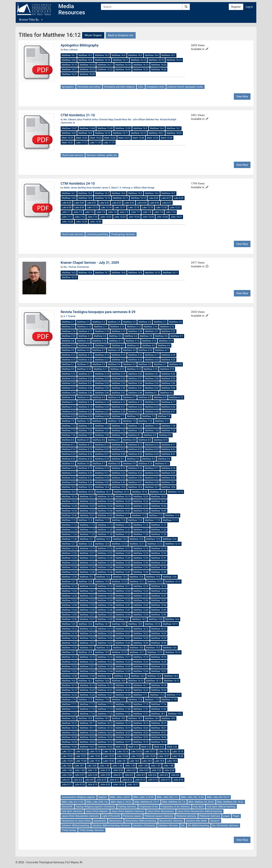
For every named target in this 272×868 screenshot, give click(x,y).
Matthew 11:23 (159, 530)
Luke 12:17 (120, 208)
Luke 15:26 (150, 756)
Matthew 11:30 (69, 539)
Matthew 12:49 (159, 572)
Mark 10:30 (167, 138)
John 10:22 (106, 217)
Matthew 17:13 (105, 704)
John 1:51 (92, 770)
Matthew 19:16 (105, 742)
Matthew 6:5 (99, 397)
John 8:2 (129, 775)
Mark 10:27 (124, 138)
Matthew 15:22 (105, 662)
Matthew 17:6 (102, 700)
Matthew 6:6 (114, 397)
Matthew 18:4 (85, 718)
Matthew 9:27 (85, 478)
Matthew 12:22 (105, 553)
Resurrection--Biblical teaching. (141, 821)
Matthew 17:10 (169, 700)
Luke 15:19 (178, 751)
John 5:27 (80, 775)
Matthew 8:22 (135, 449)
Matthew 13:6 (170, 577)
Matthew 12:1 (87, 539)
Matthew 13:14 (69, 586)
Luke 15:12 (81, 751)
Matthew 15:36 (141, 671)
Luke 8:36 (154, 203)
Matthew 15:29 (123, 667)
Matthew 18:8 (152, 718)
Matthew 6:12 (85, 402)
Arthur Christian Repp (103, 120)
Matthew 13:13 (173, 582)
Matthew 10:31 (123, 506)
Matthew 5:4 (114, 364)
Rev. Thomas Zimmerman (76, 267)
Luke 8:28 (179, 198)
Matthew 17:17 (69, 709)
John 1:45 (130, 766)
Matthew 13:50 (123, 128)
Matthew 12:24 (141, 553)
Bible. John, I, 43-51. (120, 797)
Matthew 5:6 (145, 364)
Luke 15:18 (164, 751)
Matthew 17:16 (159, 704)
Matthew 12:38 (69, 567)
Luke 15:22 (95, 756)
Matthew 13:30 (141, 596)
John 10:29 (82, 222)
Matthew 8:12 (85, 445)
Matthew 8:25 (69, 454)
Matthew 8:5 (83, 440)
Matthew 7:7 (99, 421)
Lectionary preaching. (97, 234)
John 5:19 (105, 770)
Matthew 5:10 (84, 369)
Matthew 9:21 (102, 473)
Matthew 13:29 (123, 596)
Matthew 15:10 (119, 652)
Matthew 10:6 (135, 487)
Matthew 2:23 (69, 336)
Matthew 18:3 (69, 718)
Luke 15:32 (109, 761)
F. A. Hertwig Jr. (125, 188)
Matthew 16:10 (103, 60)
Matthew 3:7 (177, 336)
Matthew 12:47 (123, 572)
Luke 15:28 (178, 756)
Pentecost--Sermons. (210, 816)
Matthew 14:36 (69, 648)
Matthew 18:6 (119, 718)
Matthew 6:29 (135, 412)
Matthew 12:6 (170, 539)
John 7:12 (80, 217)
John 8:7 (66, 780)
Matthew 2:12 (117, 327)
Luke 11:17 (81, 143)
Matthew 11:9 (135, 520)
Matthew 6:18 (69, 407)
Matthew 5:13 (134, 369)
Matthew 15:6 (170, 648)
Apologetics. (68, 87)
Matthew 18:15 (159, 723)
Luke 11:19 (109, 143)
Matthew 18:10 (69, 723)
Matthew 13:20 (69, 591)
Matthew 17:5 (85, 700)
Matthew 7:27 (85, 435)
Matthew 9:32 (168, 478)
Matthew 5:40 (119, 388)
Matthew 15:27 (87, 667)
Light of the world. (111, 816)
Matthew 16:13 (156, 60)
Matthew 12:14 (69, 549)
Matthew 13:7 (69, 582)
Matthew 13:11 (137, 582)
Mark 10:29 (152, 138)
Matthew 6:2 (166, 393)
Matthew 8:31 (168, 454)
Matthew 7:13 (85, 426)
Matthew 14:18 (69, 633)
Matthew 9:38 (152, 482)
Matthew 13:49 (105, 128)
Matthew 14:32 (105, 643)
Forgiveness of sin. (149, 807)
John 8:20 (105, 785)
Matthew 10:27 (159, 501)
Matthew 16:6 (152, 55)
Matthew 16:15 (69, 65)
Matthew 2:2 (83, 322)
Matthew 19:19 (159, 742)
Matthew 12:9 (102, 544)
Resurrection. (116, 821)
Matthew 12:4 (136, 539)
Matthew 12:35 (123, 563)
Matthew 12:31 (159, 558)
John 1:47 (156, 766)
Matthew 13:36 (141, 600)
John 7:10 (171, 212)
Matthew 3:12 (133, 341)
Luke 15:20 (67, 756)
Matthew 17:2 (157, 695)
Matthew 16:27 (69, 74)
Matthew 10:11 (104, 492)
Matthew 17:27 (141, 714)
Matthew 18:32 (141, 737)
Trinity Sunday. (69, 830)
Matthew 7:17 (152, 426)
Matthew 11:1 (122, 515)
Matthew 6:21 (119, 407)
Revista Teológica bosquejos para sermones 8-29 (98, 312)
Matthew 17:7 (119, 700)
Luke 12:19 (148, 208)
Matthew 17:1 (140, 695)
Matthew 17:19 (105, 709)
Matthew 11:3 (156, 515)
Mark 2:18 (120, 747)
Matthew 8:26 (85, 454)
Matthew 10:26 (141, 501)
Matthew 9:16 (135, 468)
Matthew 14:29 (159, 638)
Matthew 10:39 (159, 511)
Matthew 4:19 (69, 360)
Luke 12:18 (134, 208)
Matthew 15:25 (159, 662)
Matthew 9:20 (85, 473)
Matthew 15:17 (123, 657)
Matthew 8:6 (99, 440)
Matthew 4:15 (119, 355)
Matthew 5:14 (150, 369)
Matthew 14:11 (170, 624)
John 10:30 (96, 222)
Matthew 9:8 (114, 464)
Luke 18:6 (67, 766)
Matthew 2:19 (119, 331)
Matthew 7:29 (119, 435)
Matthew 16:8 (69, 60)
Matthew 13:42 (141, 605)
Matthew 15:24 (141, 662)
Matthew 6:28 (119, 412)
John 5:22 (144, 770)
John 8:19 (92, 785)
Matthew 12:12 (155, 544)
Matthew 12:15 (87, 549)
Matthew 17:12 (87, 704)
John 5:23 (156, 770)
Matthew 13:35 (123, 600)
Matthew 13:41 (123, 605)
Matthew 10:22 (69, 501)
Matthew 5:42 (152, 388)
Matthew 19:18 (141, 742)
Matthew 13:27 (87, 596)
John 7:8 (147, 212)
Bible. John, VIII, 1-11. (168, 797)
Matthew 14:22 (141, 633)
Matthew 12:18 (141, 549)
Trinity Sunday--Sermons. (92, 830)
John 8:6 (175, 775)
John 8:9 (89, 780)
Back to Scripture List (121, 35)
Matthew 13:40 (105, 605)
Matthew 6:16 (152, 402)
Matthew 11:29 (159, 534)
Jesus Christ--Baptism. (97, 811)
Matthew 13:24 (141, 591)
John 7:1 (66, 212)
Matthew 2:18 (102, 331)
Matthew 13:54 (141, 615)
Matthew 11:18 (69, 530)
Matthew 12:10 (119, 544)
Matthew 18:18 (105, 728)
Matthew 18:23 (87, 733)
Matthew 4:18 (168, 355)
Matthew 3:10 (99, 341)
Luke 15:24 (122, 756)
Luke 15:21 (81, 756)
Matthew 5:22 (168, 374)
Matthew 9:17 (152, 468)
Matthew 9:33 (69, 482)
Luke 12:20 (161, 208)
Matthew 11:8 (119, 520)
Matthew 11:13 (87, 525)
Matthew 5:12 (117, 369)
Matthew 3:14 (166, 341)
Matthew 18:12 (105, 723)
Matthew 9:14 (102, 468)
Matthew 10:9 (69, 492)
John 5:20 (118, 770)
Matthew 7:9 (129, 421)
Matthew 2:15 (167, 327)
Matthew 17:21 (141, 709)
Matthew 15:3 (120, 648)
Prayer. (236, 816)
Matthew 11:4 (172, 515)
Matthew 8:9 (145, 440)
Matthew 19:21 (87, 747)
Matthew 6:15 (135, 402)
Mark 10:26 (110, 138)
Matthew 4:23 (135, 360)
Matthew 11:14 (105, 525)
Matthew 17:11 (69, 704)
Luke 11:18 (95, 143)
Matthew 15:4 (136, 648)
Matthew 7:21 (102, 431)
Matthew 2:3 (99, 322)
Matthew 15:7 (69, 652)
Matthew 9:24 (152, 473)
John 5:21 (131, 770)
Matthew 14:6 (85, 624)
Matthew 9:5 (68, 464)
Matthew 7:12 (69, 426)
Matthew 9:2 (133, 459)
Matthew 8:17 (168, 445)
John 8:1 (117, 775)
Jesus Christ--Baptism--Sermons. (128, 811)
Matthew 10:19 (123, 497)
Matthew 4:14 (102, 355)
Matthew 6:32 (69, 416)
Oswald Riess (121, 120)
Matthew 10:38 (141, 511)
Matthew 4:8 (114, 350)
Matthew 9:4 (164, 459)
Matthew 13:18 (141, 586)
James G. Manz (109, 188)
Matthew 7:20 (85, 431)
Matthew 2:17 (85, 331)
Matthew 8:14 (119, 445)
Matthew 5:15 (167, 369)
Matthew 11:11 (170, 520)
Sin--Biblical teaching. (199, 826)
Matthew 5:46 (102, 393)
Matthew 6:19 (85, 407)
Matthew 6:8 (145, 397)
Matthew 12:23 (123, 553)
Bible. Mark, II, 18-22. (121, 802)
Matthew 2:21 (152, 331)
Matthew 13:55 (159, 615)
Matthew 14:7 (102, 624)
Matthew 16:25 (141, 69)
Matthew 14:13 (87, 629)
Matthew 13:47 (69, 128)
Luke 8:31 (92, 203)
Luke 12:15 (92, 208)
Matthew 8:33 (85, 459)
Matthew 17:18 (87, 709)
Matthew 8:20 (102, 449)
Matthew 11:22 (141, 530)
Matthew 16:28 (87, 74)
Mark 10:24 (82, 138)
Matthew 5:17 (85, 374)
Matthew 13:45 (87, 610)
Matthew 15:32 (69, 671)
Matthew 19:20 (69, 747)
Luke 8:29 (67, 203)
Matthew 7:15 (119, 426)
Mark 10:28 (138, 138)
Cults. (141, 87)
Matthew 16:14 (174, 60)
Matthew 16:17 (105, 65)
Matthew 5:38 (85, 388)
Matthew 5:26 (119, 379)
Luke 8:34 (129, 203)
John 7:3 (89, 212)
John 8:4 (152, 775)
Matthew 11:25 (87, 534)
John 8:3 (140, 775)
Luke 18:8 (92, 766)
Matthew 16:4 (119, 55)
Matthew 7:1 (118, 416)
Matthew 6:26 (85, 412)
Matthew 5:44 (69, 393)
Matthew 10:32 (141, 506)
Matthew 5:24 (85, 379)
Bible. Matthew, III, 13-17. (147, 802)
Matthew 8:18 (69, 449)
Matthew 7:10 (145, 421)
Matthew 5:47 (119, 393)
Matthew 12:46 (105, 572)
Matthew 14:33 (123, 643)
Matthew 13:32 (69, 600)
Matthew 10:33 (159, 506)
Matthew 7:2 (133, 416)
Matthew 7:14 (102, 426)
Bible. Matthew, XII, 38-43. (201, 802)
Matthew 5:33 (119, 383)
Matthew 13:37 (159, 600)
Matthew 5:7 (160, 364)
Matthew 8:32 (69, 459)
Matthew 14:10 (152, 624)
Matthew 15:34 (105, 671)
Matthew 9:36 (119, 482)
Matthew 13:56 (69, 619)
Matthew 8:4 (68, 440)
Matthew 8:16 (152, 445)
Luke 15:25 (136, 756)
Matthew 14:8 (119, 624)
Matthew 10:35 (87, 511)
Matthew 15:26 (69, 667)
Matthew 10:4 (102, 487)
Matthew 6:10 (176, 397)
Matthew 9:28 (102, 478)
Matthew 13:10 (119, 582)
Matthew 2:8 (175, 322)
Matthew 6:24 (168, 407)
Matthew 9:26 (69, 478)
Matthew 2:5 (129, 322)
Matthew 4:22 (119, 360)
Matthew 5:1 (68, 364)
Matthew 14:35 (159, 643)
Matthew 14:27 (123, 638)
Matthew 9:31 (152, 478)
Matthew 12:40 (105, 567)
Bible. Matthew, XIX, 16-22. (231, 802)
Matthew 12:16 (105, 549)
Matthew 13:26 (69, 596)
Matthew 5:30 (69, 383)
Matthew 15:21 (87, 662)
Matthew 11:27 (123, 534)
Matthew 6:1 (151, 393)
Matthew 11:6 (85, 520)
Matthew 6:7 (129, 397)
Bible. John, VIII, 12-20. (193, 797)
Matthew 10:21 (159, 497)
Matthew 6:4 (83, 397)
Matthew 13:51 (87, 615)
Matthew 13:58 (105, 619)
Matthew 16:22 (87, 69)
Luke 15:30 (81, 761)
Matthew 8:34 (102, 459)
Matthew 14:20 (105, 633)
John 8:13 (140, 780)
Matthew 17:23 (69, 714)
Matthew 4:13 (85, 355)
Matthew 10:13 (140, 492)
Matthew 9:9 (129, 464)
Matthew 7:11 (162, 421)
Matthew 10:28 (69, 506)
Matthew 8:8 (129, 440)
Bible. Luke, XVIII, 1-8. (97, 802)
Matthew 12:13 (173, 544)
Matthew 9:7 (99, 464)
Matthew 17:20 (123, 709)
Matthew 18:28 (69, 737)
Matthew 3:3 (115, 336)
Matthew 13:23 (123, 591)
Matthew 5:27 (135, 379)
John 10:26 (162, 217)
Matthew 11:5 (69, 520)
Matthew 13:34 (105, 600)
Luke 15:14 (109, 751)
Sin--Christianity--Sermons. (226, 826)
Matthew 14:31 (87, 643)
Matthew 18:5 (102, 718)
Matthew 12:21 (87, 553)
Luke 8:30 (79, 203)
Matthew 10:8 (168, 487)
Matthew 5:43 (168, 388)
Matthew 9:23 (135, 473)
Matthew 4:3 (148, 346)
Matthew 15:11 (137, 652)
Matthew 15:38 (69, 676)
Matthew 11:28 (141, 534)
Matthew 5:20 (135, 374)
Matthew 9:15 (119, 468)
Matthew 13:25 (159, 591)
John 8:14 (153, 780)
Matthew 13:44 (69, 610)
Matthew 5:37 (69, 388)
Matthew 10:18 (105, 497)
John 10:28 (67, 222)
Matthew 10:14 (158, 492)
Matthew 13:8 (85, 582)
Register (236, 7)
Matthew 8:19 (85, 449)
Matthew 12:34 (105, 563)
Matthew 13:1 (87, 577)
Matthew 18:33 (159, 737)
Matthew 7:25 (168, 431)
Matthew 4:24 (152, 360)
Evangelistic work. (156, 87)
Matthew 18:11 (87, 723)
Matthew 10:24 (105, 501)
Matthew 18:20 (141, 728)
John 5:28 (92, 775)
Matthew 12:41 (123, 567)
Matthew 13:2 (103, 577)
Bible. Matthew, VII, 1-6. (174, 802)
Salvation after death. (197, 821)
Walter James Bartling (75, 188)
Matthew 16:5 (135, 55)
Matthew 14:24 (69, 638)
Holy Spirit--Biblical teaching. (221, 807)
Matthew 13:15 (87, 586)
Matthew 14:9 (135, 624)
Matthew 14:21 (123, 633)
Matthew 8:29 (135, 454)
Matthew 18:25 (123, 733)
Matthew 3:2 (100, 336)
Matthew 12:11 (137, 544)
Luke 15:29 (67, 761)
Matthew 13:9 (102, 582)
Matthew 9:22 (119, 473)
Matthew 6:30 (152, 412)
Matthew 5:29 (168, 379)
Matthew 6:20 (102, 407)
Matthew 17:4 (69, 700)
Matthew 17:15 (141, 704)
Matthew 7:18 (168, 426)
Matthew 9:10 (145, 464)
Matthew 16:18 (123, 65)
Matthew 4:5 (68, 350)
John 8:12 (127, 780)
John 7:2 (78, 212)
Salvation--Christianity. (144, 826)
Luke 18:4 (159, 761)
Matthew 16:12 (138, 60)
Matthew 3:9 (83, 341)
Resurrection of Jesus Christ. (76, 821)
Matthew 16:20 (159, 65)
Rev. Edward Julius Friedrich (78, 120)
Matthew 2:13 (134, 327)
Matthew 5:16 (69, 374)
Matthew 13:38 (69, 605)
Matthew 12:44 (69, 572)
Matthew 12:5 (153, 539)
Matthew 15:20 (69, 662)
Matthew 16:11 (121, 60)
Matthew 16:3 (102, 55)
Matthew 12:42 (141, 567)
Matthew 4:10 (145, 350)
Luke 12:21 (175, 208)
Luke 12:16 (106, 208)
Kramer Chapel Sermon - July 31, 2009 (90, 263)
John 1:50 (80, 770)
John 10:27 (176, 217)
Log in (249, 7)
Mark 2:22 (172, 747)
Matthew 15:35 (123, 671)
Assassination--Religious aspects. (79, 797)
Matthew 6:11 (69, 402)
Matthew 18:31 (123, 737)
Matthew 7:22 (119, 431)
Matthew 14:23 (159, 633)
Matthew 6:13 (102, 402)
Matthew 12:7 (69, 544)
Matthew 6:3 (68, 397)
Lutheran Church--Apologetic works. (185, 87)
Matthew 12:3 (120, 539)
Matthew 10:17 (87, 497)
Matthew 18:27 (159, 733)
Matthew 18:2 (175, 714)
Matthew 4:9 (129, 350)
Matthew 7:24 (152, 431)
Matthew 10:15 (175, 492)
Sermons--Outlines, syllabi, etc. (102, 155)
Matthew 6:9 (160, 397)
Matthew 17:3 (173, 695)
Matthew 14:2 (139, 619)
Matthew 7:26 (69, 435)
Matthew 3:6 (161, 336)
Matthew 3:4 (131, 336)
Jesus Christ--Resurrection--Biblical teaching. (200, 811)
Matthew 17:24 (87, 714)
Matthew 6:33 (85, 416)
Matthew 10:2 (69, 487)
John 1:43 (104, 766)
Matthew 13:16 (105, 586)
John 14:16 (119, 785)
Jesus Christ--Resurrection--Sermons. (80, 816)
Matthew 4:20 (85, 360)
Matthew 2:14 (150, 327)
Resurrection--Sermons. (171, 821)
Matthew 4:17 (152, 355)
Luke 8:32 (104, 203)
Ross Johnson (71, 50)
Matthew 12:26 (69, 558)
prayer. (227, 816)
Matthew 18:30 (105, 737)
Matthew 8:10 (161, 440)
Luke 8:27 (166, 198)
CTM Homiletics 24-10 (78, 183)
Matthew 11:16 (141, 525)
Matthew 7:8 (114, 421)
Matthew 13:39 (87, 605)
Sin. (183, 826)
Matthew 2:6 (145, 322)
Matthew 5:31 (85, 383)
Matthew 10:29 (87, 506)
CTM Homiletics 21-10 (78, 115)
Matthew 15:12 (155, 652)
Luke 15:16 (136, 751)
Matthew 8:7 (114, 440)
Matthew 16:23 (105, 69)
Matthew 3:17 (102, 346)
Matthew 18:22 (174, 133)
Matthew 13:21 (87, 591)
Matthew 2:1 (68, 322)
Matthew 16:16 (87, 65)
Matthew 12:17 (123, 549)
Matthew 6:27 (102, 412)
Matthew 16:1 (69, 55)
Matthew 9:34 (85, 482)
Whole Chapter (93, 35)
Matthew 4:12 (69, 355)
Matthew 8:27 (102, 454)
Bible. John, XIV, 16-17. (218, 797)
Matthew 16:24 (123, 69)
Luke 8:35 (142, 203)
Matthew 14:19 (87, 633)
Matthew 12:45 (87, 572)
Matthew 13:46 (105, 610)
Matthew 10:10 (86, 492)
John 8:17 (67, 785)
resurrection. (100, 821)
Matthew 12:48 (141, 572)
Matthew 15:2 (103, 648)
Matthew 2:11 (101, 327)
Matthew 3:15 (69, 346)
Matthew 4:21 (102, 360)
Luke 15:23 (109, 756)
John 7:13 (92, 217)
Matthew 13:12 (155, 582)
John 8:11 (114, 780)
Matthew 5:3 (99, 364)
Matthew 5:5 (129, 364)
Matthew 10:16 (69, 497)
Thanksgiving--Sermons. (123, 234)
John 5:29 (105, 775)
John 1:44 (117, 766)
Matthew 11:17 (159, 525)
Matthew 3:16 (85, 346)
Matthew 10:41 (87, 515)
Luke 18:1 (122, 761)
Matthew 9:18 (168, 468)
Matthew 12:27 (87, 558)
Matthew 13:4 (136, 577)
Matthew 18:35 (87, 742)
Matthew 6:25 (69, 412)
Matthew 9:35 (102, 482)
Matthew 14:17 (159, 629)
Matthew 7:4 (164, 416)
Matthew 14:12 (69, 629)
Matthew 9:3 (148, 459)
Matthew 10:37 (123, 511)
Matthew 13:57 (87, 619)
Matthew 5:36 (168, 383)
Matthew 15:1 (87, 648)
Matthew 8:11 (69, 445)
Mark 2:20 (146, 747)
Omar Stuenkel (94, 188)
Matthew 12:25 (159, 553)
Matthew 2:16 (69, 331)
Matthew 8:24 (168, 449)
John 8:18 (80, 785)
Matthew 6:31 (168, 412)
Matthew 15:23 (123, 662)
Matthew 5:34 (135, 383)
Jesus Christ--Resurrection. (161, 811)
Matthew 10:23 (87, 501)
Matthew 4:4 (164, 346)
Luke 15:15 (122, 751)
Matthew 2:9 (68, 327)
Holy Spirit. (199, 807)
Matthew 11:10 (152, 520)
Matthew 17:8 (135, 700)
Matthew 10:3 (85, 487)
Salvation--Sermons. (168, 826)
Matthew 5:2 (83, 364)
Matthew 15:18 (141, 657)
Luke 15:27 (164, 756)
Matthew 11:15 (123, 525)
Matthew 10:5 (119, 487)
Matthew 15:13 (173, 652)
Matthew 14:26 (105, 638)
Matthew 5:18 (102, 374)
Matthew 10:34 (69, 511)
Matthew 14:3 (156, 619)
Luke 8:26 (153, 198)
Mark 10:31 (67, 143)
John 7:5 (112, 212)
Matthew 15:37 (159, 671)
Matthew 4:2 (133, 346)
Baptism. (103, 797)
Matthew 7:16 (135, 426)
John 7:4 (101, 212)
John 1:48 (168, 766)
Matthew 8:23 (152, 449)
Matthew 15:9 (102, 652)
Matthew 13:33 (87, 600)
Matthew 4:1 (118, 346)
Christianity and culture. (89, 87)
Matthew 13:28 (105, 596)
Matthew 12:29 (123, 558)
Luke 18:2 (134, 761)
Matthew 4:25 (168, 360)
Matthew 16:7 (168, 55)
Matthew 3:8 (68, 341)
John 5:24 (169, 770)
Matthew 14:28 (141, 638)
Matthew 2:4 (114, 322)
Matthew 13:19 (159, 586)
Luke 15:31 (95, 761)
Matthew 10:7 (152, 487)
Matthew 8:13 (102, 445)
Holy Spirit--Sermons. (72, 811)
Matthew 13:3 (120, 577)
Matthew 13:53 (123, 615)
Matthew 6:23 (152, 407)
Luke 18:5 (172, 761)
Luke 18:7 (79, 766)
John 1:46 (143, 766)
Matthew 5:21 (152, 374)
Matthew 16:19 (141, 65)
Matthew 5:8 (175, 364)
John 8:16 (178, 780)
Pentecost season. (133, 816)
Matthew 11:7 (102, 520)
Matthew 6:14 (119, 402)
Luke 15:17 (150, 751)
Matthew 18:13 (123, 723)
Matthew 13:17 (123, 586)
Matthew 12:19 (159, 549)
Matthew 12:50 (69, 577)
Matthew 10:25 (123, 501)
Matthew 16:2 (85, 55)
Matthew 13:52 (105, 615)
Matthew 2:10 (84, 327)
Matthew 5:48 (135, 393)
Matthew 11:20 (105, 530)
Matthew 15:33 (87, 671)
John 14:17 (133, 785)
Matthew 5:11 (101, 369)
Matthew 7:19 (69, 431)
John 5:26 (67, 775)
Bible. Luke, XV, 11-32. (73, 802)
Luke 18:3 (147, 761)
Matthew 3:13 (149, 341)
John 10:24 (134, 217)
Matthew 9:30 (135, 478)
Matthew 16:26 (159, 69)
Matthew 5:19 (119, 374)
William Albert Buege (144, 188)
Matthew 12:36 (141, 563)
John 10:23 (120, 217)
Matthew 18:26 (141, 733)
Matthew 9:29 (119, 478)
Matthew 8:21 (119, 449)
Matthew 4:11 (162, 350)
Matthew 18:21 (156, 133)
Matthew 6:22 (135, 407)
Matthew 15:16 (105, 657)
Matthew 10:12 (122, 492)
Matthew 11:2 (139, 515)
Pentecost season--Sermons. (159, 816)
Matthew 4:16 (135, 355)
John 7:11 (67, 217)
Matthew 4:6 (83, 350)
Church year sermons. (73, 155)
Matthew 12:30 (141, 558)
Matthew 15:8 (85, 652)
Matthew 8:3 (165, 435)
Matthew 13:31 (159, 596)
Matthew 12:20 (69, 553)
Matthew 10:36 (105, 511)
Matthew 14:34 (141, 643)
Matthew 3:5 (146, 336)
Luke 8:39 (79, 208)
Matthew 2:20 (135, 331)
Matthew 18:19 (123, 728)
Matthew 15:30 (141, 667)
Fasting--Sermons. (127, 807)
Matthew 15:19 (159, 657)
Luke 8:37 (167, 203)
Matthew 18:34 (69, 742)
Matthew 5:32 (102, 383)
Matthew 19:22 (105, 747)
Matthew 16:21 (69, 69)
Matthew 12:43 (159, 567)
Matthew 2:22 (168, 331)
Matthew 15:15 (87, 657)
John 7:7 (135, 212)
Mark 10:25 (96, 138)
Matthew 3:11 (116, 341)
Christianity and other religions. (119, 87)
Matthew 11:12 (69, 525)
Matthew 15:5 (153, 648)
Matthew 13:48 (87, 128)
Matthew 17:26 (123, 714)
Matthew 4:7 (99, 350)
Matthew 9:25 (168, 473)
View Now (242, 96)
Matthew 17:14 (123, 704)
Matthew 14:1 (122, 619)
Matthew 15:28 (105, 667)
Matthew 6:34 (102, 416)
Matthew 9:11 (162, 464)
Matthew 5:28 (152, 379)
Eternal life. (67, 807)
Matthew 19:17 (123, 742)
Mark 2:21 (159, 747)
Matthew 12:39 (87, 567)
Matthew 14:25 (87, 638)
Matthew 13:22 (105, 591)
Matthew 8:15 (135, 445)
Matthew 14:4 (172, 619)
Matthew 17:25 (105, 714)
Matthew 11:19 (87, 530)
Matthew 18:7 (135, 718)
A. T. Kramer (70, 316)
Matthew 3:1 (85, 336)
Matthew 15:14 (69, 657)
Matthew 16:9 (85, 60)
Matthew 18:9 (168, 718)
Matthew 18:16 (69, 728)
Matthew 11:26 (105, 534)
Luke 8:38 (67, 208)
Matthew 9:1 (118, 459)
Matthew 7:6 (83, 421)
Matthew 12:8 (85, 544)
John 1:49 (67, 770)
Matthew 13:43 (159, 605)
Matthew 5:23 (69, 379)
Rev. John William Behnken (142, 120)
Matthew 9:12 (69, 468)
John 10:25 (148, 217)
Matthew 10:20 (141, 497)
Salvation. (215, 821)
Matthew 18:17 (87, 728)
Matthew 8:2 (150, 435)
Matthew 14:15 (123, 629)
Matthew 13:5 (153, 577)
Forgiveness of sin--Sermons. (176, 807)
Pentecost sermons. (187, 816)
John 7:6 (124, 212)
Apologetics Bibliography (80, 45)
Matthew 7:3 (148, 416)
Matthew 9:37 (135, 482)
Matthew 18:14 (141, 723)
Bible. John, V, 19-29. (144, 797)
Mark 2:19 (133, 747)
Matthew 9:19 (69, 473)
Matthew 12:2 (103, 539)
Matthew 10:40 (69, 515)
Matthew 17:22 (159, 709)
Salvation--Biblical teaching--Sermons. (111, 826)
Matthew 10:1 (168, 482)
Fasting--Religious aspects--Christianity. (96, 807)
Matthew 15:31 (159, 667)
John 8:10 (101, 780)
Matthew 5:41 (135, 388)
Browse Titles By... (31, 20)
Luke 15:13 (95, 751)
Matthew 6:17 (168, 402)
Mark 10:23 (67, 138)
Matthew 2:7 (160, 322)
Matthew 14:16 (141, 629)
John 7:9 (158, 212)
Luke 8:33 (117, 203)
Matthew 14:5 (69, 624)
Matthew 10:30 (105, 506)
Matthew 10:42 (105, 515)
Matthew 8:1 (134, 435)
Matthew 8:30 (152, 454)
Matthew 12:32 (69, 563)
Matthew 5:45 (85, 393)
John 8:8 (78, 780)
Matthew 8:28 (119, 454)
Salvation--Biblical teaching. (76, 826)
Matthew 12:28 (105, 558)
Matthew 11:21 (123, 530)
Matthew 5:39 (102, 388)
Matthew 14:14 (105, 629)
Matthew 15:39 (87, 676)
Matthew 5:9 (68, 369)
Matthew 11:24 (69, 534)
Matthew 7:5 (68, 421)
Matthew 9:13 (85, 468)
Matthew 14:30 (69, 643)
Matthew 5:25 (102, 379)
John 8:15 (165, 780)
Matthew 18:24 (105, 733)
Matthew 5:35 (152, 383)
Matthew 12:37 (159, 563)
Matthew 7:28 (102, 435)
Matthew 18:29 (87, 737)
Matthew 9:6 (83, 464)
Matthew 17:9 (152, 700)
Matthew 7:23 (135, 431)
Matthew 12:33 (87, 563)
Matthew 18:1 (158, 714)
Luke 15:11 (67, 751)
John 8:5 (164, 775)
